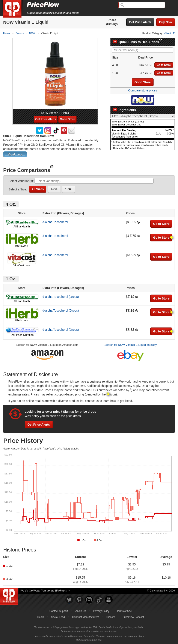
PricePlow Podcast (133, 617)
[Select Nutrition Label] (143, 116)
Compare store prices (143, 90)
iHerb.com (22, 246)
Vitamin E (169, 33)
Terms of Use (124, 611)
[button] (89, 155)
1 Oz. (69, 189)
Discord (111, 617)
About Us (81, 611)
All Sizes (38, 189)
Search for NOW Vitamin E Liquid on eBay (131, 345)
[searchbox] (144, 50)
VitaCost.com (22, 265)
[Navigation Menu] (170, 5)
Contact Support (59, 611)
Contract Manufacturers (85, 617)
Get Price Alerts (140, 22)
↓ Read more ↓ (15, 154)
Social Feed (58, 617)
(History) (112, 24)
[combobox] (143, 50)
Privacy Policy (101, 611)
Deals (41, 617)
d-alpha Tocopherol (55, 222)
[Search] (142, 5)
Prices (112, 20)
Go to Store (164, 65)
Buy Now (166, 22)
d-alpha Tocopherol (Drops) (61, 297)
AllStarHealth (22, 226)
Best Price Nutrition (22, 335)
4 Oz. (54, 189)
